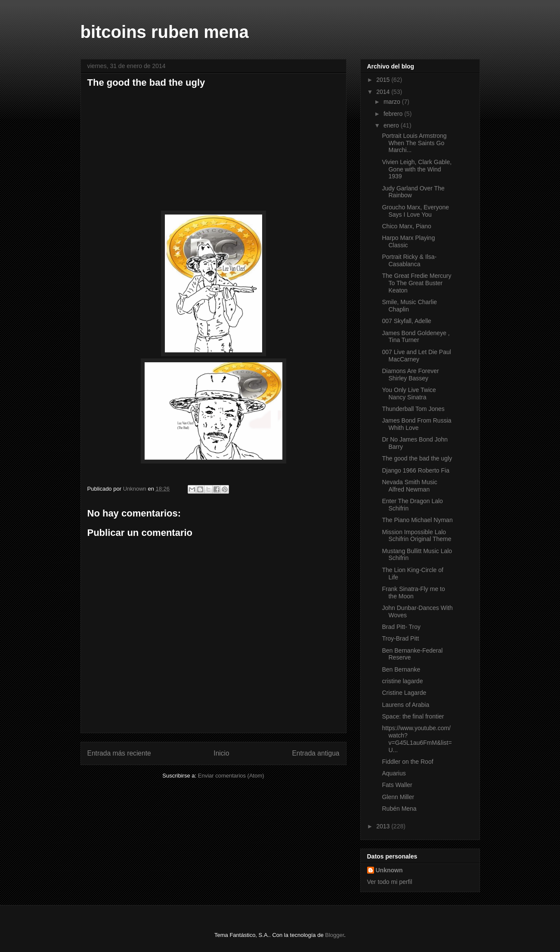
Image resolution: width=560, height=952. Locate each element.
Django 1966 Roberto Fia (415, 470)
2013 (384, 826)
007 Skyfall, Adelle (406, 321)
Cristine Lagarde (404, 693)
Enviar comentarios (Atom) (231, 776)
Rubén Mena (399, 809)
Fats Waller (397, 785)
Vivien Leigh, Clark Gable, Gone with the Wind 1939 (417, 169)
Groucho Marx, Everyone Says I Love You (415, 211)
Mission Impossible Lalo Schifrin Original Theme (416, 536)
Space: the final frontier (413, 716)
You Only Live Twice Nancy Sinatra (409, 394)
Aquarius (394, 773)
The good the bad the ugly (417, 458)
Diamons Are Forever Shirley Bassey (410, 375)
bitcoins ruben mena (165, 32)
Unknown (389, 870)
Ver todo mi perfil (390, 882)
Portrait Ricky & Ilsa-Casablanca (409, 260)
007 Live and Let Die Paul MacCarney (416, 356)
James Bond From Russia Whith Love (416, 424)
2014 (384, 92)
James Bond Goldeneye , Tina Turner (416, 337)
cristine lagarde (402, 681)
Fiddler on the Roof (407, 762)
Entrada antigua (316, 753)
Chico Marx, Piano (406, 226)
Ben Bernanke (401, 669)
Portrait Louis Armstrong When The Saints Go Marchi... (414, 143)
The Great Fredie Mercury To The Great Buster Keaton (416, 283)
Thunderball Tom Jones (413, 409)
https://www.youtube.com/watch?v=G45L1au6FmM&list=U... (417, 739)
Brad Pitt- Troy (401, 627)
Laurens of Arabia (405, 705)
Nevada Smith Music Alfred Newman (409, 486)
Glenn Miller (398, 797)
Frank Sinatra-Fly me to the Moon (413, 593)
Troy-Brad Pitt (400, 638)
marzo (393, 102)
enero (392, 125)
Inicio (221, 753)
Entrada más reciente (119, 753)
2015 (384, 80)
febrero (394, 114)
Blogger (334, 935)
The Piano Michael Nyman (417, 520)
